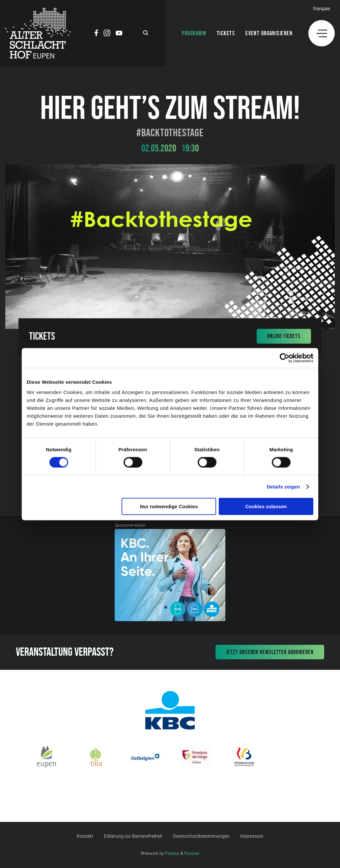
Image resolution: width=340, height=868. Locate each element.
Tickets (226, 33)
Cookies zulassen (266, 506)
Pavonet (192, 853)
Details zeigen (283, 486)
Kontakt (85, 836)
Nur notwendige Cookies (169, 506)
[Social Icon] (96, 34)
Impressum (252, 836)
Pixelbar (172, 853)
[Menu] (322, 33)
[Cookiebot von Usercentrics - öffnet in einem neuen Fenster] (284, 358)
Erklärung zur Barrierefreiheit (133, 836)
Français (322, 8)
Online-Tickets (284, 336)
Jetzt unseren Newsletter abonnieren (270, 652)
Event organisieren (269, 33)
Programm (194, 33)
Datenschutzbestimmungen (201, 836)
